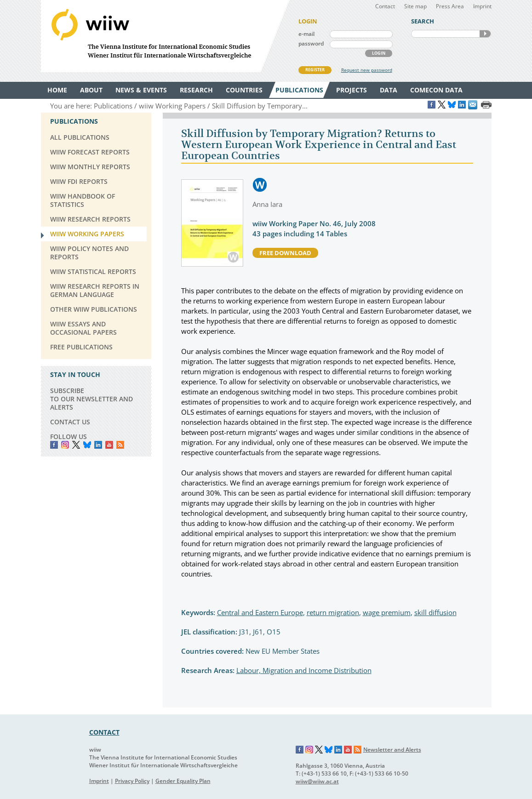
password (311, 43)
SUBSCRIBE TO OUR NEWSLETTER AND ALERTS (92, 399)
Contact (385, 6)
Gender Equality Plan (183, 781)
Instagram (309, 750)
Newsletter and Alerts (392, 750)
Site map (415, 6)
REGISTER (315, 70)
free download (285, 253)
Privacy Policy (132, 781)
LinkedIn (98, 445)
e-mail (306, 34)
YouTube (109, 445)
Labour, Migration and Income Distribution (304, 670)
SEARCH (485, 34)
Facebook (54, 445)
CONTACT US (70, 422)
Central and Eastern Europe (260, 612)
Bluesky (87, 445)
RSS (120, 445)
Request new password (367, 70)
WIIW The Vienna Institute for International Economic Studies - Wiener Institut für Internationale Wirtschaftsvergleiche (165, 36)
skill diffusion (435, 612)
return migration (333, 612)
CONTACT (104, 732)
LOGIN (379, 53)
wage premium (387, 612)
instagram (65, 445)
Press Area (450, 6)
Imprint (482, 6)
